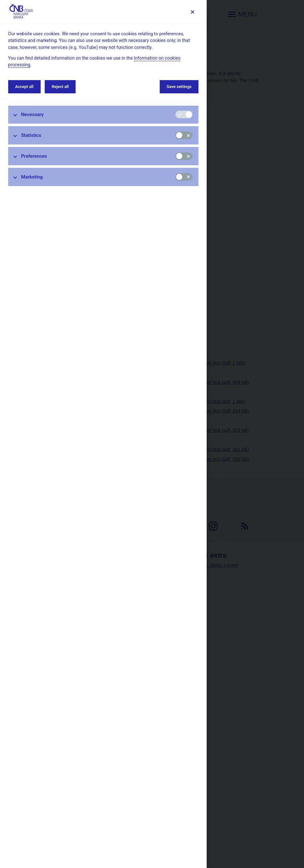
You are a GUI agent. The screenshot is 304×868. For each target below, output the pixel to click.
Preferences (34, 156)
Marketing (32, 177)
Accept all (24, 87)
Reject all (60, 87)
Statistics (31, 135)
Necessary (32, 114)
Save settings (179, 87)
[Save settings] (192, 12)
